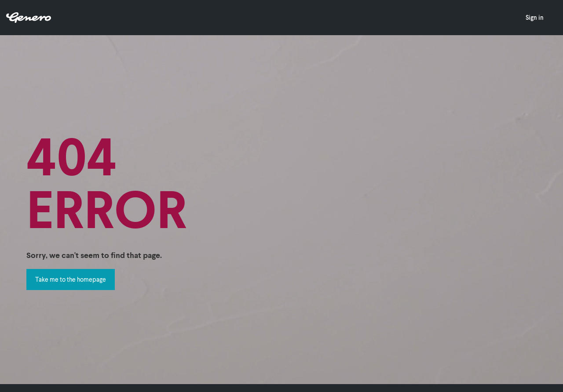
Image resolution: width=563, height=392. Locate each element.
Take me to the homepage (71, 279)
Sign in (535, 17)
